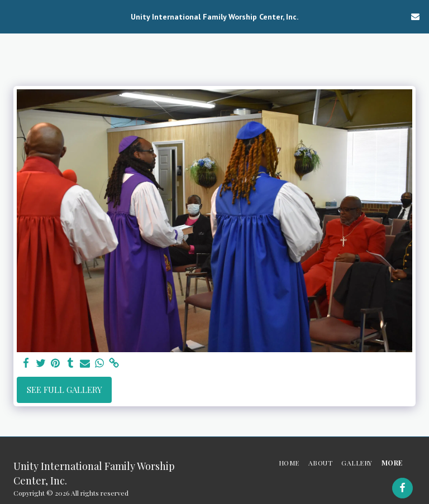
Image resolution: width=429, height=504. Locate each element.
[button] (12, 16)
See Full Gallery (65, 390)
